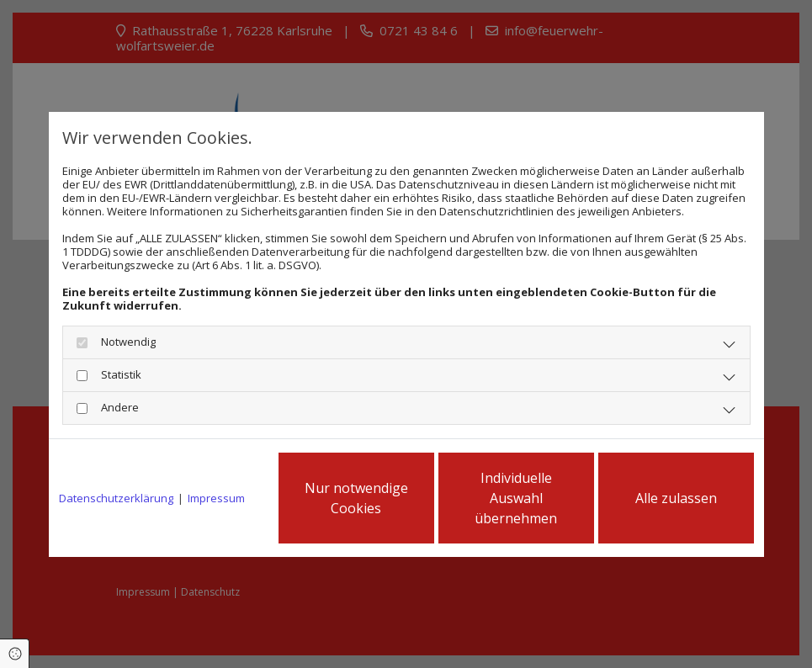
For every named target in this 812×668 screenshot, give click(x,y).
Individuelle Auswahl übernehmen (516, 498)
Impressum (216, 498)
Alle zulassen (676, 498)
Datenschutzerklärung (116, 498)
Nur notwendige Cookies (356, 498)
